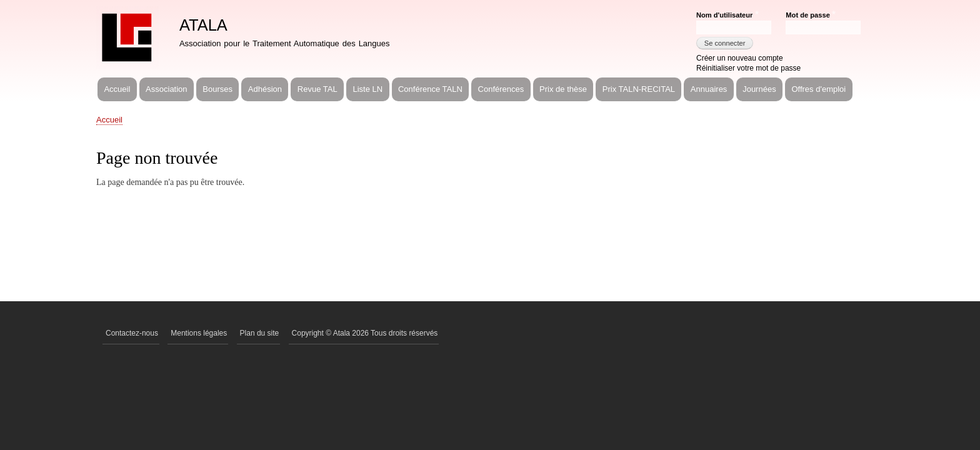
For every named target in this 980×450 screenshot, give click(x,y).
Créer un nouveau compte (740, 58)
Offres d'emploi (818, 89)
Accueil (117, 89)
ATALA (203, 25)
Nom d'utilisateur (724, 15)
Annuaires (709, 89)
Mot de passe (807, 15)
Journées (759, 89)
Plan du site (260, 333)
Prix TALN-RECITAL (639, 89)
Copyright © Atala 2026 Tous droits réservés (365, 333)
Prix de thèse (563, 89)
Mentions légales (199, 333)
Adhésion (265, 89)
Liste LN (367, 89)
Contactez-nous (132, 333)
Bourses (217, 89)
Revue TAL (317, 89)
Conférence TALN (430, 89)
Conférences (501, 89)
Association (166, 89)
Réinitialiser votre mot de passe (748, 68)
